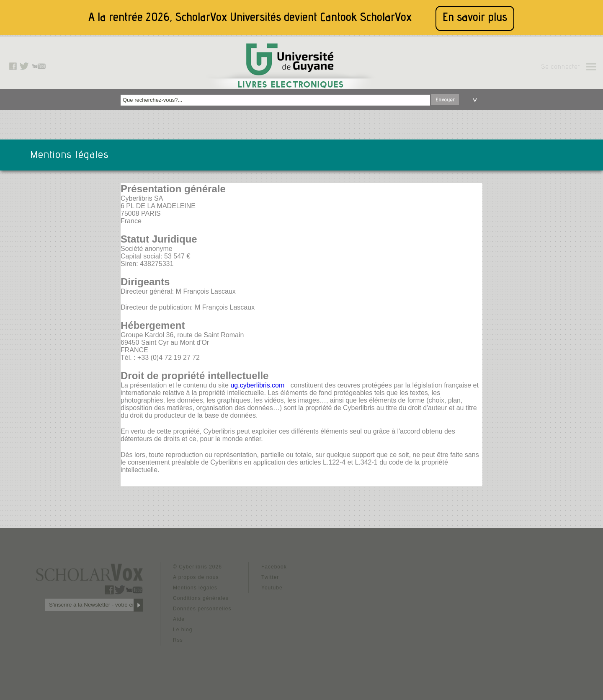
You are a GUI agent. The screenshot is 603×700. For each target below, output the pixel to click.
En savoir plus (475, 18)
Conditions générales (201, 598)
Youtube (272, 588)
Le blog (183, 630)
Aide (179, 619)
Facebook (274, 567)
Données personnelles (202, 609)
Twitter (270, 577)
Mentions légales (195, 588)
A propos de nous (196, 577)
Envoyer (445, 100)
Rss (178, 640)
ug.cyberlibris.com (257, 385)
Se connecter (560, 67)
